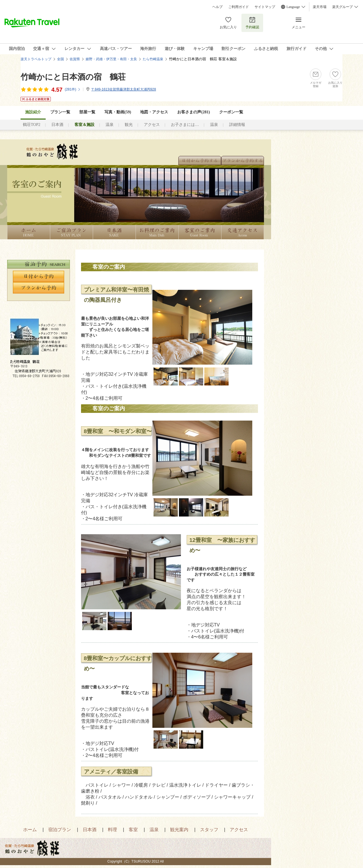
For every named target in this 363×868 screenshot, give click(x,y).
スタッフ (209, 830)
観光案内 (179, 830)
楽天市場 (320, 7)
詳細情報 (237, 125)
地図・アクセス (154, 112)
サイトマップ (265, 7)
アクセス (152, 125)
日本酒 (57, 125)
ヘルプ (217, 7)
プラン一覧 (60, 112)
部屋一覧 (87, 112)
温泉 (110, 125)
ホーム (30, 830)
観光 (129, 125)
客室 (133, 830)
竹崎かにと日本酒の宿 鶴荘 (73, 77)
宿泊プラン (60, 830)
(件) (73, 89)
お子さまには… (185, 125)
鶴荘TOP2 (32, 125)
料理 (112, 830)
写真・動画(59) (118, 112)
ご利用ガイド (239, 7)
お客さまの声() (193, 112)
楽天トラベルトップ (36, 59)
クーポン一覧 (231, 112)
